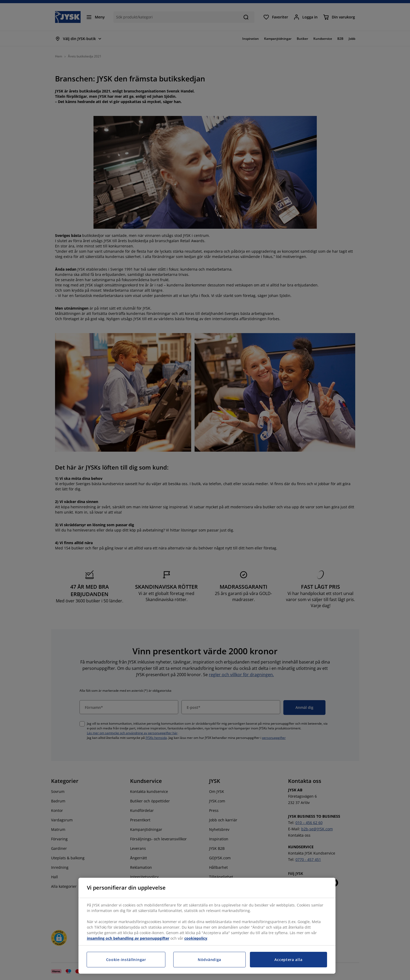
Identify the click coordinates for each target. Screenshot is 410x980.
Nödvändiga (209, 960)
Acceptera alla (288, 960)
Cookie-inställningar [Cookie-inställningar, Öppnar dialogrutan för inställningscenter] (126, 960)
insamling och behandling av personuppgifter (128, 938)
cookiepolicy (196, 938)
